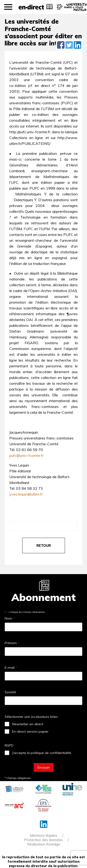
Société (10, 692)
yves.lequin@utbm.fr (26, 494)
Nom (10, 618)
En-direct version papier (30, 731)
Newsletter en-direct (28, 724)
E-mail (11, 668)
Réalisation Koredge (44, 844)
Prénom (12, 643)
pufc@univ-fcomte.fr (26, 455)
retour (44, 545)
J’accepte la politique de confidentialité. (42, 753)
